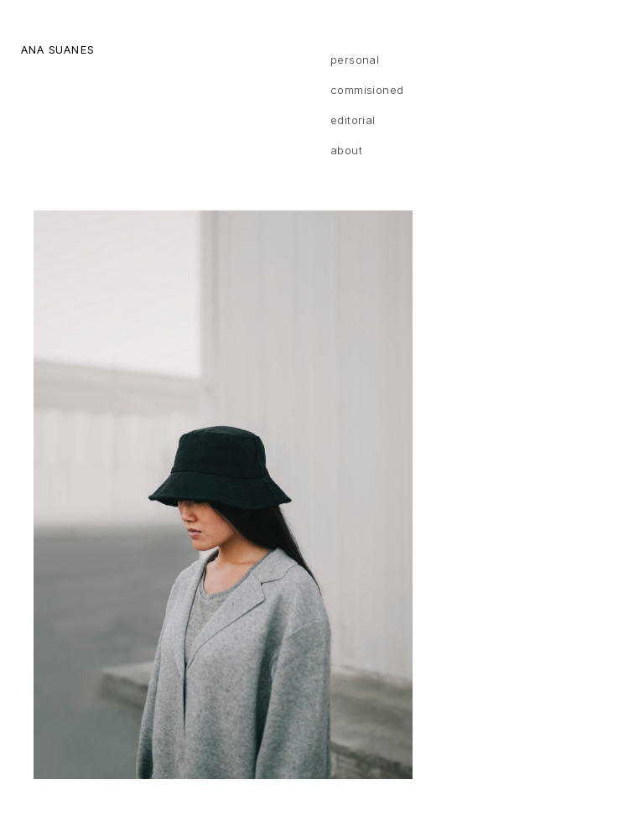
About (346, 150)
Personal (355, 60)
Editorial (353, 120)
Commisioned (367, 90)
